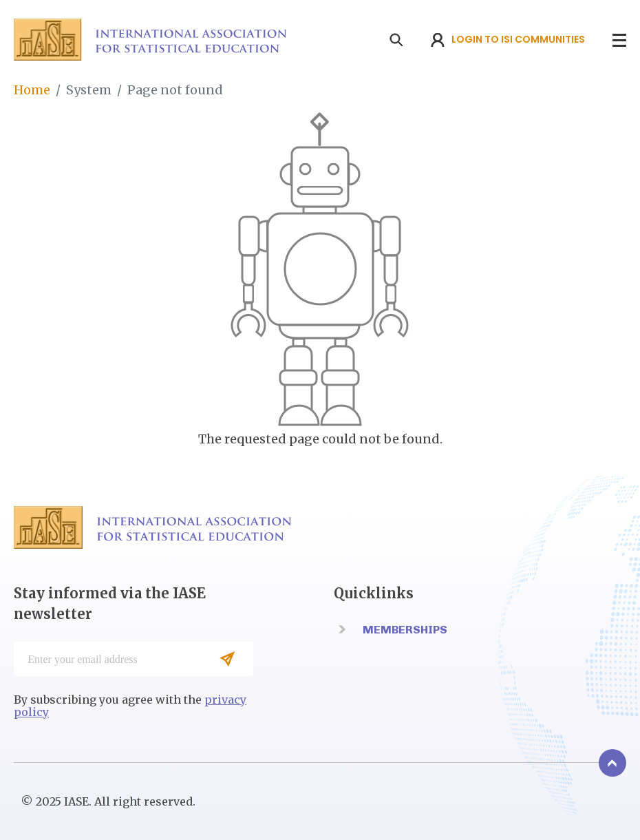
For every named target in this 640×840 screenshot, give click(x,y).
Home (32, 90)
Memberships (405, 630)
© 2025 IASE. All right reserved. (108, 801)
